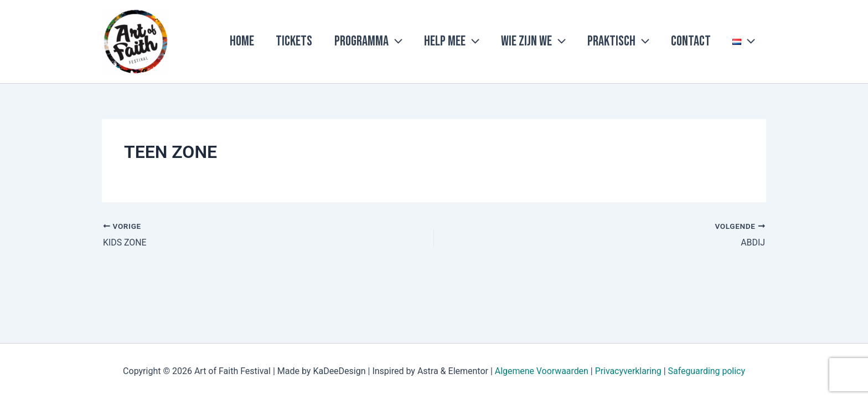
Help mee (474, 42)
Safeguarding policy (707, 371)
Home (280, 41)
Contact (699, 41)
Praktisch (631, 42)
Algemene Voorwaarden (541, 371)
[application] (423, 42)
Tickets (327, 41)
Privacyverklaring (628, 371)
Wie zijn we (551, 42)
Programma (396, 42)
